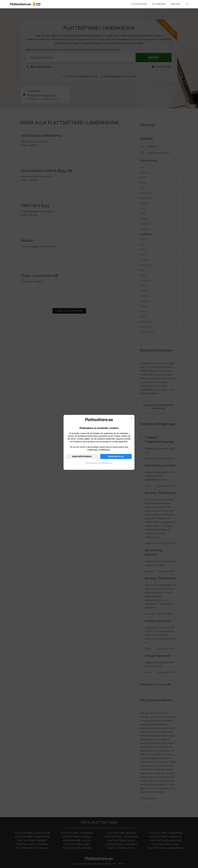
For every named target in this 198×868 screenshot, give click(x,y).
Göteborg (159, 4)
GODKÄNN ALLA (116, 456)
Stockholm (139, 4)
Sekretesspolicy (91, 463)
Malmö (176, 4)
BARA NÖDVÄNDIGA (82, 456)
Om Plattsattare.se (106, 463)
